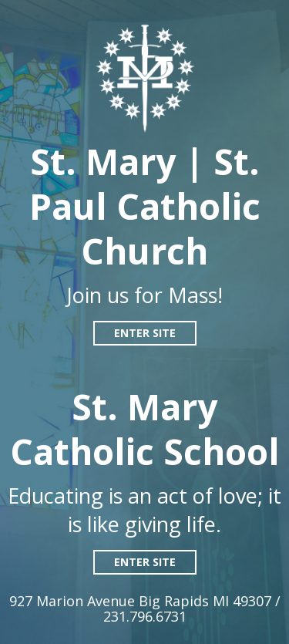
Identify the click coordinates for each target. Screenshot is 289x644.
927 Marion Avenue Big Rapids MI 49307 (142, 601)
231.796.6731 (145, 616)
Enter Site (145, 333)
